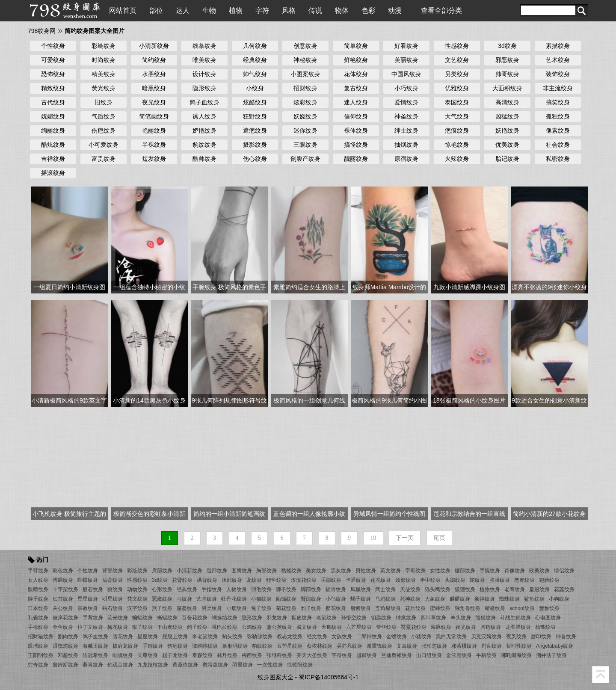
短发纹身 (154, 159)
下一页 (405, 538)
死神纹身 (410, 599)
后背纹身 (113, 580)
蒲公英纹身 (279, 627)
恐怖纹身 (53, 74)
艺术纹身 (558, 60)
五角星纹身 (388, 608)
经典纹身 (255, 60)
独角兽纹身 (468, 608)
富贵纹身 (104, 159)
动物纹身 (137, 589)
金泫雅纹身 (459, 655)
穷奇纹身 (38, 665)
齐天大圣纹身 (312, 655)
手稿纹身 (486, 655)
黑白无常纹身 (451, 637)
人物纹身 (237, 589)
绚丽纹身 (53, 130)
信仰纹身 (356, 116)
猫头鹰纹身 (438, 589)
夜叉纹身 (516, 637)
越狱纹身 (367, 655)
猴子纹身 (142, 627)
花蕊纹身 (564, 589)
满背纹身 (207, 580)
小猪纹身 (421, 637)
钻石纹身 (113, 608)
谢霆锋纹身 (379, 646)
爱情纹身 (406, 102)
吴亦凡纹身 (349, 646)
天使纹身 (410, 589)
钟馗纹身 (406, 618)
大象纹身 (435, 599)
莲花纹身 (381, 580)
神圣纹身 (406, 116)
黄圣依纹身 (185, 665)
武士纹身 (385, 589)
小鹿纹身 (237, 608)
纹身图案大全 (275, 677)
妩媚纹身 (53, 116)
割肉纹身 (68, 637)
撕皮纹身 (302, 618)
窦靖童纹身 (215, 665)
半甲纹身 (430, 580)
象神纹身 (485, 599)
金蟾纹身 (397, 637)
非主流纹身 (558, 88)
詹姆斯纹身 (65, 665)
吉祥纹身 (53, 159)
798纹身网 (42, 31)
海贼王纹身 (95, 646)
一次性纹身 (270, 665)
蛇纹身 (477, 580)
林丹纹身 (227, 655)
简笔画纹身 (154, 116)
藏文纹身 (307, 627)
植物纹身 (490, 589)
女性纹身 (440, 571)
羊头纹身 (461, 618)
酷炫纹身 (53, 145)
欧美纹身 (539, 571)
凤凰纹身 (361, 589)
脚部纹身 (311, 589)
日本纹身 (38, 608)
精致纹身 (53, 88)
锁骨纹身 (336, 589)
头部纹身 (455, 580)
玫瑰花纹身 (304, 580)
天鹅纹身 (332, 627)
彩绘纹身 (104, 46)
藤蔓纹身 (187, 608)
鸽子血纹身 (204, 102)
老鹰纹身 (515, 589)
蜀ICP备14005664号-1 (329, 677)
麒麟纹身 (460, 599)
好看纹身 (406, 46)
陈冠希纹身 (95, 655)
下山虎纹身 (170, 627)
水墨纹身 (154, 74)
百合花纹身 (195, 618)
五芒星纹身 (290, 646)
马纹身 (184, 599)
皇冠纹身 (539, 589)
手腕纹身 (490, 571)
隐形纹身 (204, 88)
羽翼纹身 (243, 665)
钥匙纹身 (381, 618)
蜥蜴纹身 (167, 618)
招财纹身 (305, 88)
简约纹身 (154, 60)
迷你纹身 (305, 130)
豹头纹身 (232, 637)
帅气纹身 (255, 74)
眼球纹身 (38, 646)
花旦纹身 (415, 608)
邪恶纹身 (507, 60)
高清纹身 (507, 102)
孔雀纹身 (38, 618)
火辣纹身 (457, 159)
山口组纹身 (429, 655)
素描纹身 (558, 46)
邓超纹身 (68, 655)
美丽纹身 (406, 60)
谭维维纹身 (205, 646)
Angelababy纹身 (555, 646)
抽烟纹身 (406, 145)
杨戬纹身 (545, 627)
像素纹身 (558, 130)
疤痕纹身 (457, 130)
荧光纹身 (104, 88)
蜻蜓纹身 (495, 608)
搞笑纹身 (558, 102)
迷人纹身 (356, 102)
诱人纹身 (204, 116)
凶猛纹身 (507, 116)
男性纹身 (366, 571)
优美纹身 (507, 145)
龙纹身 (254, 580)
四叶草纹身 (433, 618)
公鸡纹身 (252, 627)
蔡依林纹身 (320, 646)
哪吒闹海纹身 (516, 655)
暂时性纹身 (519, 646)
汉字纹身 (137, 608)
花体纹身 (356, 74)
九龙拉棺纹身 (153, 665)
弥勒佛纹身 (260, 637)
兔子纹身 (261, 608)
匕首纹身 (63, 599)
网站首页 (123, 10)
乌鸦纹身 (385, 599)
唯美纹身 (204, 60)
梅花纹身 (118, 627)
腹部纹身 (232, 580)
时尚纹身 (104, 60)
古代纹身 (53, 102)
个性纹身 (53, 46)
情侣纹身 (564, 571)
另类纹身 (457, 74)
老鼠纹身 (326, 618)
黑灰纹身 (341, 571)
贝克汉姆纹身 (486, 637)
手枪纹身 (38, 627)
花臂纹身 (182, 580)
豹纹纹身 (204, 145)
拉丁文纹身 (90, 627)
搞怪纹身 (356, 145)
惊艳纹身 (457, 145)
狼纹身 (115, 589)
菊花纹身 (286, 608)
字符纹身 (342, 655)
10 (373, 538)
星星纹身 (88, 599)
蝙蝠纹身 (142, 618)
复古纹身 (356, 88)
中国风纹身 (406, 74)
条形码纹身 (235, 646)
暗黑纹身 (154, 88)
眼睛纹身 (38, 589)
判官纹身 (492, 646)
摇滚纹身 (53, 173)
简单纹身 (356, 46)
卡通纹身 (356, 580)
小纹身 (255, 88)
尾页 (439, 538)
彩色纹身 (63, 571)
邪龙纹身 (277, 618)
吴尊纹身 (148, 655)
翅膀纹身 (549, 580)
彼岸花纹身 (65, 618)
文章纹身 (407, 646)
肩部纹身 (162, 571)
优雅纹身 (457, 88)
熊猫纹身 (486, 618)
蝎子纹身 (361, 599)
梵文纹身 (137, 599)
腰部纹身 (465, 571)
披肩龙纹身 (125, 646)
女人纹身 (38, 580)
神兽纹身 (566, 637)
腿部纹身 (217, 571)
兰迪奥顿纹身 (397, 655)
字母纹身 (415, 571)
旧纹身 (104, 102)
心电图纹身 (548, 618)
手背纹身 (93, 618)
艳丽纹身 (154, 130)
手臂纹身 (38, 571)
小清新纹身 (154, 46)
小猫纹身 (261, 599)
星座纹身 (148, 637)
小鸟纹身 (336, 599)
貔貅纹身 (549, 608)
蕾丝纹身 (386, 627)
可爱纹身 (53, 60)
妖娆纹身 (305, 116)
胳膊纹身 (500, 580)
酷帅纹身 (204, 159)
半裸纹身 (154, 145)
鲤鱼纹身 (276, 580)
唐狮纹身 (361, 608)
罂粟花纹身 (414, 627)
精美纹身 (104, 74)
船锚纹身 (286, 599)
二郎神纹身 (369, 637)
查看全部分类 (441, 10)
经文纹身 (317, 637)
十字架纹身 (65, 589)
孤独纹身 (558, 116)
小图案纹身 (305, 74)
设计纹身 (204, 74)
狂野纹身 (255, 116)
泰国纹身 (457, 102)
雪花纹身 (123, 637)
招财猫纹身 (41, 637)
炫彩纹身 (305, 102)
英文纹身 (391, 571)
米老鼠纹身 (205, 637)
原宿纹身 (406, 159)
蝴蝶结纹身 (225, 618)
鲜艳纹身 (356, 60)
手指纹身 (212, 589)
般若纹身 (93, 589)
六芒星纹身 (359, 627)
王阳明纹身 (41, 655)
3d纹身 (507, 46)
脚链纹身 (491, 627)
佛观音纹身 (120, 665)
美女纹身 (316, 571)
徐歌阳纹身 (300, 665)
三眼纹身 (305, 145)
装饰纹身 (558, 74)
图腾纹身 (242, 571)
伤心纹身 (255, 159)
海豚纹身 (441, 627)
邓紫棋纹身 (464, 646)
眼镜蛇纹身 (65, 646)
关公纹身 (63, 608)
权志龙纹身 (290, 637)
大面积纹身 (507, 88)
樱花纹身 (336, 608)
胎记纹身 (507, 159)
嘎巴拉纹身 (225, 627)
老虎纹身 (524, 580)
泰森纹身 (202, 655)
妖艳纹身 (507, 130)
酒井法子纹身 (551, 655)
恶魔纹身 (162, 599)
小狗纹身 (559, 599)
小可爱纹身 (104, 145)
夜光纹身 (154, 102)
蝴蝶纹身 (88, 580)
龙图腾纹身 (518, 627)
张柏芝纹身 (434, 646)
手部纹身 (331, 580)
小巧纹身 (406, 88)
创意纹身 (305, 46)
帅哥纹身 (507, 74)
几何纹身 (255, 46)
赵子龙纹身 (175, 655)
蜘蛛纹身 (509, 599)
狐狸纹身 (465, 589)
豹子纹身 (311, 608)
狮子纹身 (286, 589)
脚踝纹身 (63, 580)
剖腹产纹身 (305, 159)
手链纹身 (153, 646)
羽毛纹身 (261, 589)
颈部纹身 (406, 580)
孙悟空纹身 (354, 618)
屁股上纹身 (175, 637)
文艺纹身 (457, 60)
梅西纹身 (252, 655)
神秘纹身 (305, 60)
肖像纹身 (515, 571)
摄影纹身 (255, 145)
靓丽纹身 (356, 159)
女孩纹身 (342, 637)
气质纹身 (104, 116)
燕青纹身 (93, 665)
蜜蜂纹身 (440, 608)
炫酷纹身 (255, 102)
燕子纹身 (162, 608)
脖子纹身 (38, 599)
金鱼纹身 (63, 627)
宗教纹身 (88, 608)
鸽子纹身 (197, 627)
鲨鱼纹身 (534, 599)
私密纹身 (558, 159)
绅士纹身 (406, 130)
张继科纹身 (279, 655)
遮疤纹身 (255, 130)
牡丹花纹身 (234, 599)
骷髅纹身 (291, 571)
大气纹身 (457, 116)
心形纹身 (162, 589)
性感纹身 (457, 46)
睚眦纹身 (123, 655)
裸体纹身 (356, 130)
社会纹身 (558, 145)
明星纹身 (113, 599)
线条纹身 (204, 46)
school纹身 (522, 608)
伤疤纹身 (104, 130)
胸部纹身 (267, 571)
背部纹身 (113, 571)
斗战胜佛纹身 (515, 618)
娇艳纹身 (204, 130)
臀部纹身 (311, 599)
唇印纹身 (541, 637)
